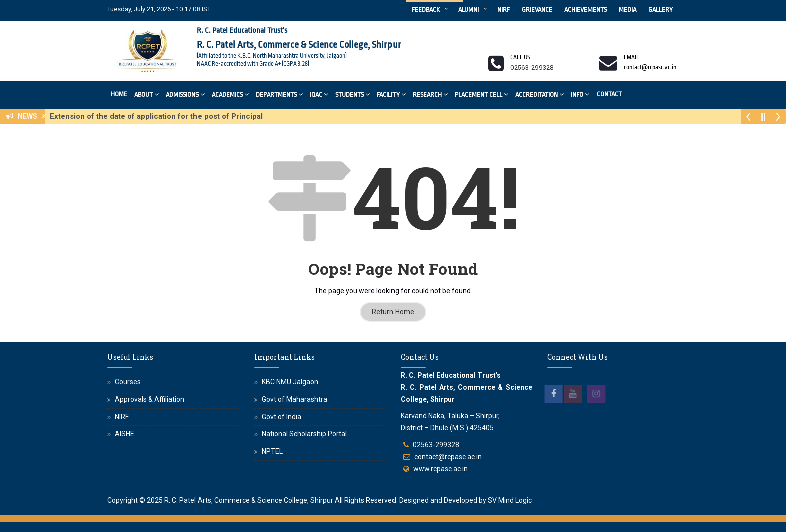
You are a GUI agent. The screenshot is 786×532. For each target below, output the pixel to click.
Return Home (393, 312)
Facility (391, 94)
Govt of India (281, 417)
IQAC (319, 94)
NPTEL (272, 451)
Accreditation (540, 94)
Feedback (426, 9)
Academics (230, 94)
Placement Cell (481, 94)
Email (631, 57)
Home (119, 94)
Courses (128, 382)
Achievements (585, 9)
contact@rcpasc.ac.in (448, 457)
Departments (279, 94)
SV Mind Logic (510, 500)
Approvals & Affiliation (150, 399)
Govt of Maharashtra (294, 399)
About (147, 94)
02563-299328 (436, 445)
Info (580, 94)
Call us (520, 57)
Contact (609, 94)
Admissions (185, 94)
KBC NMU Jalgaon (290, 382)
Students (353, 94)
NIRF (504, 9)
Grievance (537, 9)
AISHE (125, 434)
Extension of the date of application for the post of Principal (159, 116)
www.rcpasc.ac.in (440, 469)
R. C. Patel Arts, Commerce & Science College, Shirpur (249, 500)
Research (430, 94)
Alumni (468, 9)
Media (627, 9)
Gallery (660, 9)
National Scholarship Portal (304, 434)
